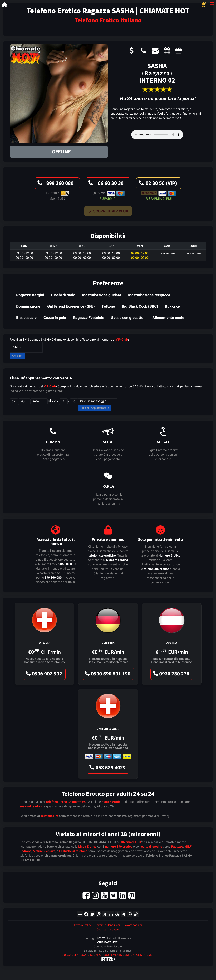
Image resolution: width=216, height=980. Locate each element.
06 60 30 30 (105, 184)
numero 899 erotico (119, 847)
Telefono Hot (49, 816)
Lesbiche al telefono (73, 851)
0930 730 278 (171, 675)
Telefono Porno (56, 802)
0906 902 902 (43, 675)
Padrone (25, 851)
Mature (38, 851)
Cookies (101, 929)
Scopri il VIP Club (107, 212)
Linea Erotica (87, 847)
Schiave (50, 851)
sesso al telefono (31, 806)
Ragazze (177, 847)
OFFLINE (61, 152)
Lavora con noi (133, 925)
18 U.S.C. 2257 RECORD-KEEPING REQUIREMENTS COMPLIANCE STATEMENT (108, 955)
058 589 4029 (107, 769)
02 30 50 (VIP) (157, 184)
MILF (188, 847)
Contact (115, 929)
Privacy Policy (83, 925)
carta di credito (152, 847)
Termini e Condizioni (107, 925)
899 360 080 (55, 184)
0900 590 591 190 (107, 675)
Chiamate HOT (78, 802)
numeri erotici (111, 802)
